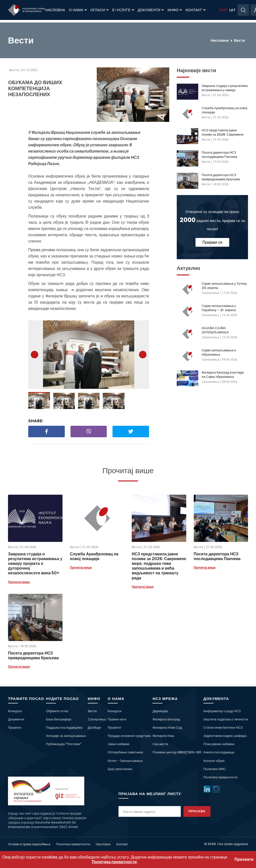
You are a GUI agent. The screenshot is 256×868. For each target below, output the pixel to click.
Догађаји (94, 728)
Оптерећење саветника (125, 752)
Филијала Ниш (163, 736)
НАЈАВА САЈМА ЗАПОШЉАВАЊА (215, 330)
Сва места (160, 744)
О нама (78, 10)
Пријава (202, 811)
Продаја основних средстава (129, 736)
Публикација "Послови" (64, 744)
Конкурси (15, 711)
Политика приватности (220, 777)
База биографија (59, 719)
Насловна (55, 10)
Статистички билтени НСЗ (223, 728)
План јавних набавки (219, 744)
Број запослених (120, 769)
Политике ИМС (215, 769)
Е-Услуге (123, 10)
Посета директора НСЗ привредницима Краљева (221, 177)
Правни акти (117, 719)
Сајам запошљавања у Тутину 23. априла (224, 286)
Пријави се (212, 242)
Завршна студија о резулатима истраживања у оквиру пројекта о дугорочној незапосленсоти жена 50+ (225, 88)
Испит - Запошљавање (125, 761)
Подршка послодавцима (64, 728)
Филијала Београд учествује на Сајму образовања (223, 375)
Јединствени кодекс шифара (225, 736)
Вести (239, 40)
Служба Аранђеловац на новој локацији (224, 110)
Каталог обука (214, 761)
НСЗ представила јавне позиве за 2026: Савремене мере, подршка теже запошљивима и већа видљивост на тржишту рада (223, 132)
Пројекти (15, 728)
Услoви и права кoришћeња (29, 844)
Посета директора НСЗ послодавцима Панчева (220, 155)
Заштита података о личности (226, 719)
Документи (151, 10)
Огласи (99, 10)
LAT (232, 10)
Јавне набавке (119, 744)
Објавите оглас (57, 711)
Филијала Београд (166, 719)
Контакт (195, 10)
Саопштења (210, 293)
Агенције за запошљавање (66, 736)
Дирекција (160, 711)
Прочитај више (19, 582)
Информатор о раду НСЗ (222, 711)
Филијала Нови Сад (167, 728)
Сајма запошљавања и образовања (219, 352)
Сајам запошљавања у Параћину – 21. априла (219, 308)
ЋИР (223, 10)
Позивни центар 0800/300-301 (177, 752)
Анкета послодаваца (219, 752)
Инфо (175, 10)
